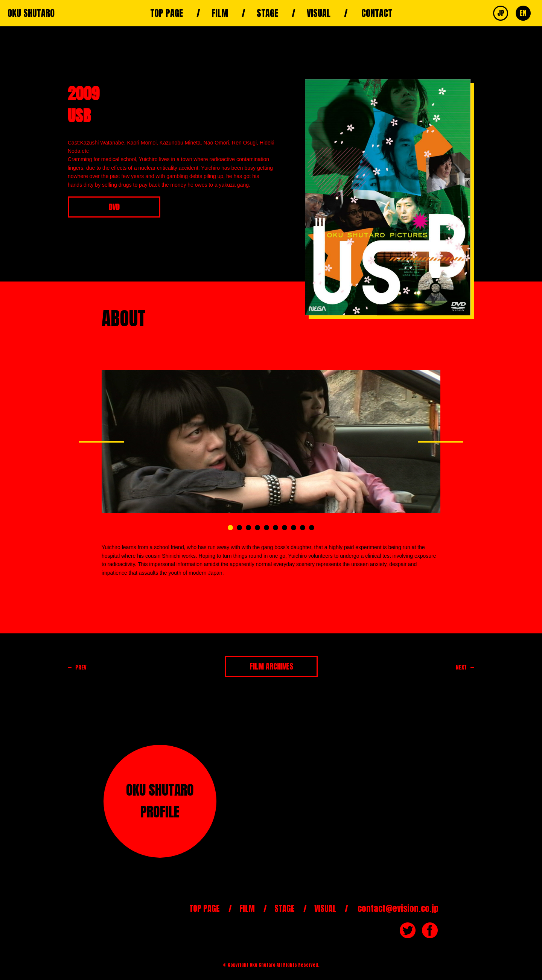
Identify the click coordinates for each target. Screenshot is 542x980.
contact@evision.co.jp (398, 908)
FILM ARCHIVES (271, 666)
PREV (81, 667)
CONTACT (377, 13)
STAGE (267, 13)
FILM (220, 13)
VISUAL (319, 13)
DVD (114, 207)
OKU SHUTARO (31, 13)
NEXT (461, 667)
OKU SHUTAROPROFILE (160, 801)
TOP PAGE (167, 13)
